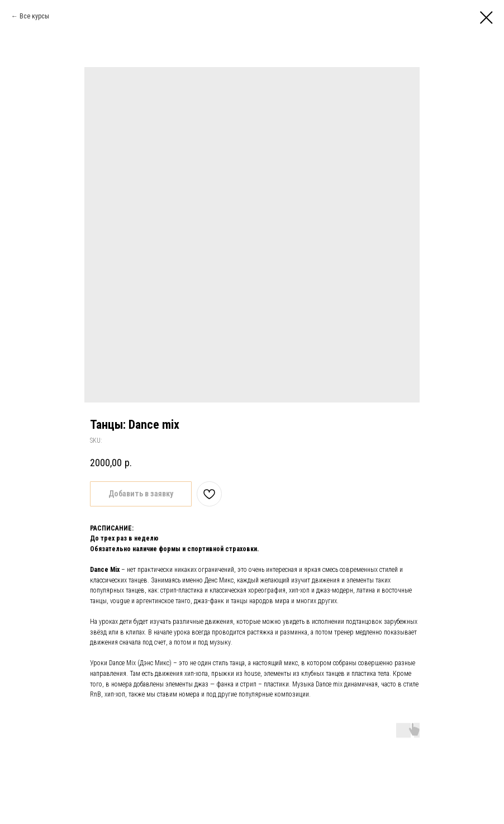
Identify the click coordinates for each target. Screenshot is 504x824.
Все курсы (34, 16)
